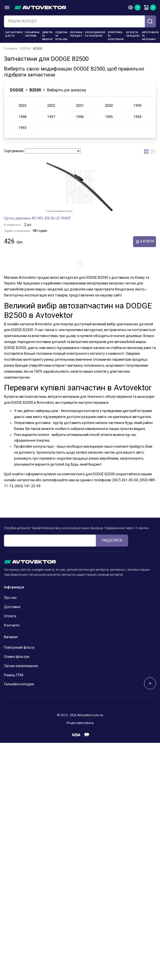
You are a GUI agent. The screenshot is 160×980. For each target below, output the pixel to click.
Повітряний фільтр (19, 647)
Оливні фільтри (17, 657)
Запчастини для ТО (14, 34)
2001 (80, 106)
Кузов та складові (133, 34)
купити (145, 242)
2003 (22, 106)
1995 (109, 117)
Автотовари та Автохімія (150, 36)
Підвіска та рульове (62, 36)
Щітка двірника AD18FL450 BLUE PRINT (37, 218)
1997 (51, 117)
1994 (138, 117)
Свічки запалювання (21, 666)
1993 (22, 128)
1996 (80, 117)
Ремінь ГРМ (14, 675)
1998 (22, 117)
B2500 (35, 90)
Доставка (12, 607)
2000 (109, 106)
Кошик (146, 7)
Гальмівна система (32, 34)
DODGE (25, 48)
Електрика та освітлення (116, 36)
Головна (10, 48)
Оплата (10, 616)
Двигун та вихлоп (48, 36)
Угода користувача (80, 723)
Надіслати (112, 540)
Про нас (10, 598)
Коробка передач (76, 34)
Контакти (12, 625)
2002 (51, 106)
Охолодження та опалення (95, 34)
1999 (138, 106)
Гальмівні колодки (19, 684)
